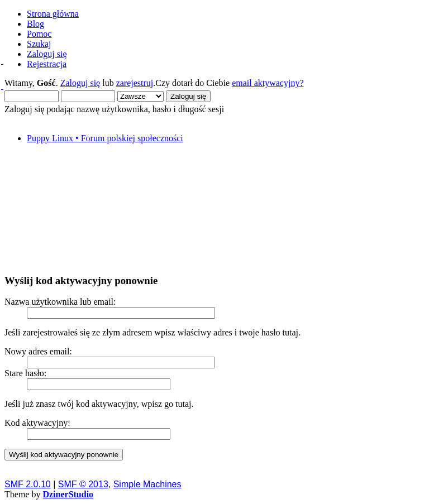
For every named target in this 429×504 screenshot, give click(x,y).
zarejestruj (135, 83)
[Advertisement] (214, 208)
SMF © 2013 (83, 484)
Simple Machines (147, 484)
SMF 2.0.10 (28, 484)
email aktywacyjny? (268, 83)
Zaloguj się (80, 83)
